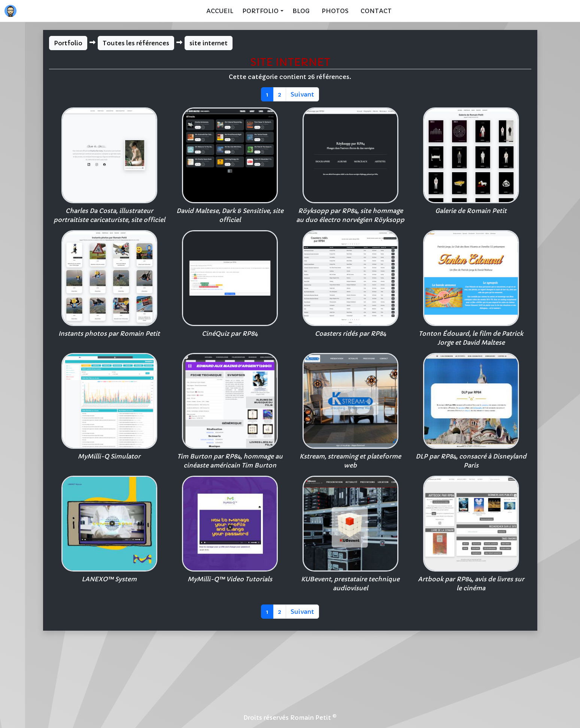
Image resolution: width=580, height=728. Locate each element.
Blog (301, 11)
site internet (209, 43)
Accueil (220, 11)
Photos (335, 11)
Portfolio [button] (260, 11)
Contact (376, 11)
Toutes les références (136, 43)
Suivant (302, 94)
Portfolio (68, 43)
